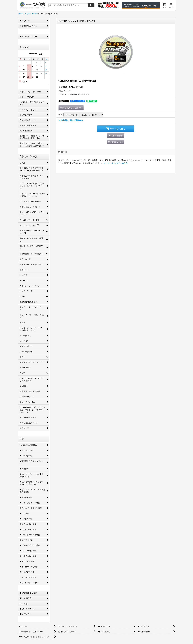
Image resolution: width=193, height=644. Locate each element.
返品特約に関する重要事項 (71, 120)
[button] (116, 142)
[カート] (164, 5)
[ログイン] (171, 5)
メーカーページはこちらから (116, 163)
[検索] (91, 5)
